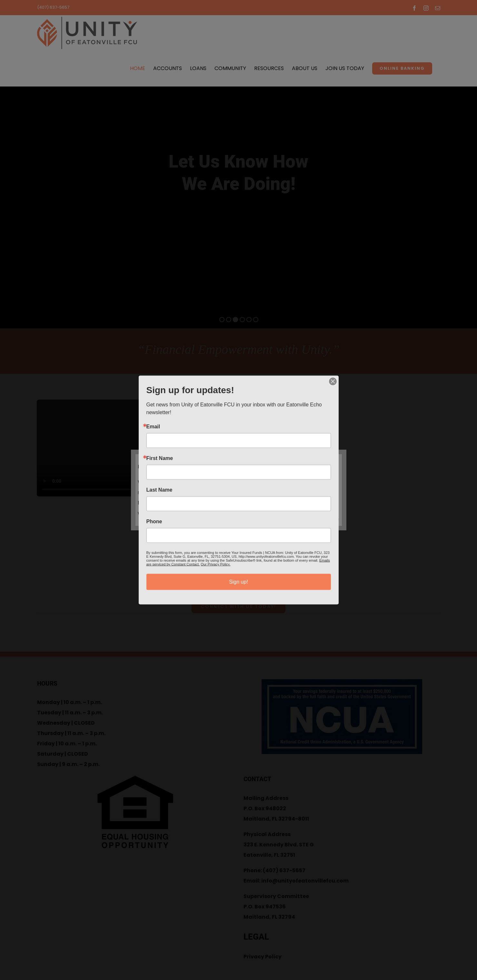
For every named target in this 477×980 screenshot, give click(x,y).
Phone (154, 522)
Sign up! (238, 582)
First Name (160, 458)
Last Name (159, 490)
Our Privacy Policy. (215, 564)
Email (153, 427)
